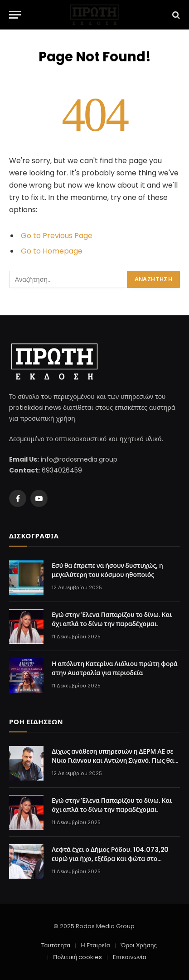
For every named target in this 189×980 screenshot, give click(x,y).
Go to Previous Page (57, 236)
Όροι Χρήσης (139, 945)
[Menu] (15, 15)
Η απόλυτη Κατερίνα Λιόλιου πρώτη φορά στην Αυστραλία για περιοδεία (115, 668)
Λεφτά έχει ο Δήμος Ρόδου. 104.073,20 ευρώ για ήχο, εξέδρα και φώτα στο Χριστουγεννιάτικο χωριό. (110, 859)
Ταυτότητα (56, 945)
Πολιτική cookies (78, 957)
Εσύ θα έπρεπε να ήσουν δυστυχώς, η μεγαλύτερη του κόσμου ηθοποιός (107, 570)
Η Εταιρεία (95, 945)
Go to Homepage (52, 251)
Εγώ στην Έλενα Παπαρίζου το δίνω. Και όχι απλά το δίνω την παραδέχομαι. (112, 619)
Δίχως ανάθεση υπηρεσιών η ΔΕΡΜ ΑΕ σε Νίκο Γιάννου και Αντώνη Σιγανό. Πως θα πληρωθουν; (113, 761)
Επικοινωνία (129, 957)
